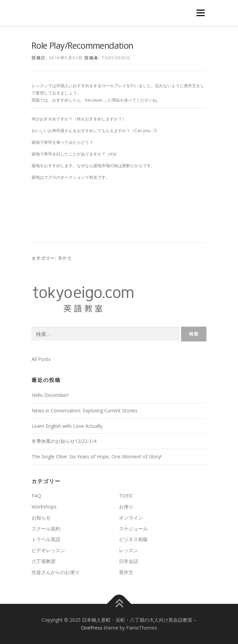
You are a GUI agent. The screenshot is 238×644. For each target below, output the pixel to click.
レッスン (129, 550)
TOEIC (126, 496)
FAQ (36, 496)
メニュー (200, 13)
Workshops (44, 507)
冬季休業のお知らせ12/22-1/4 (64, 441)
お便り (126, 507)
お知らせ (41, 518)
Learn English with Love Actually (67, 426)
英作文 (65, 258)
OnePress (92, 628)
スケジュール (133, 529)
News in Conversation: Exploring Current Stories (85, 411)
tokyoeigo (116, 58)
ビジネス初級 (133, 539)
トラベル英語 (46, 539)
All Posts (41, 359)
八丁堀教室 (44, 561)
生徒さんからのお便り (56, 572)
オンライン (131, 518)
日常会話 (129, 561)
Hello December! (50, 395)
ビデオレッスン (48, 550)
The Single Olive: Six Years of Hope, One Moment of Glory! (97, 456)
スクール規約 (46, 529)
